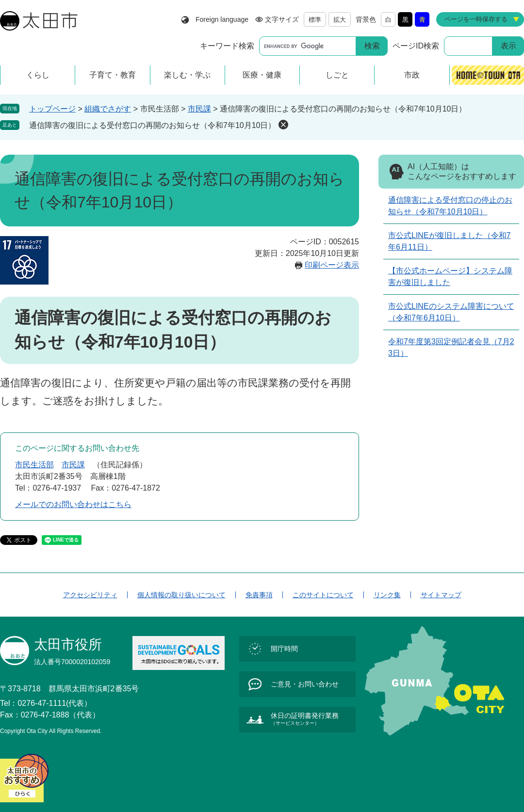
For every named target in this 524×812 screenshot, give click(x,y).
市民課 (199, 109)
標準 (315, 20)
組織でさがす (108, 109)
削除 (283, 125)
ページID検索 (416, 46)
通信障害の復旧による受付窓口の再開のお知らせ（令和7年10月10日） (153, 125)
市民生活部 (34, 465)
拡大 (340, 20)
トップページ (52, 109)
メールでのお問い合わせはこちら (73, 504)
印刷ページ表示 (332, 265)
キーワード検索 (227, 46)
